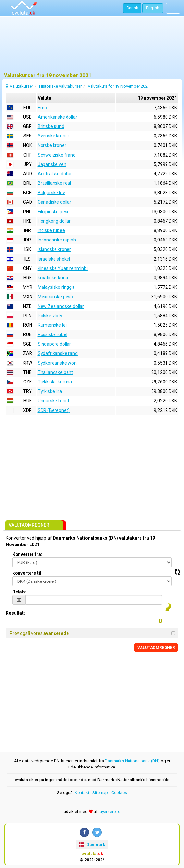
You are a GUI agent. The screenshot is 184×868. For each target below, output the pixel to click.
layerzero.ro (110, 811)
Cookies (119, 793)
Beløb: (19, 592)
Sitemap (100, 793)
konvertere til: (27, 573)
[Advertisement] (92, 47)
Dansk (132, 8)
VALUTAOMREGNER (156, 648)
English (153, 8)
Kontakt (82, 793)
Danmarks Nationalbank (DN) (132, 761)
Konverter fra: (27, 554)
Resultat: (15, 613)
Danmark (92, 845)
